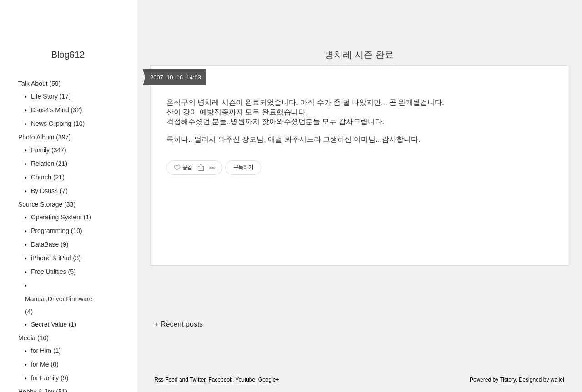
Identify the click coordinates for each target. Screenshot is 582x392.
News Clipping (57, 124)
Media (33, 338)
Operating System (60, 217)
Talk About (39, 84)
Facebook (220, 380)
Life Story (50, 96)
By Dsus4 (48, 191)
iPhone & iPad (55, 258)
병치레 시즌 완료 (359, 55)
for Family (49, 378)
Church (47, 177)
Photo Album (45, 137)
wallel (557, 380)
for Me (44, 364)
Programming (56, 231)
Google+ (269, 380)
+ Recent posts (178, 324)
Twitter (198, 380)
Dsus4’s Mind (55, 110)
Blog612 (68, 55)
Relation (48, 164)
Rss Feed (166, 380)
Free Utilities (53, 272)
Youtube (246, 380)
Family (48, 150)
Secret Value (53, 324)
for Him (45, 351)
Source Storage (47, 204)
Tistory (508, 380)
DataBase (49, 244)
